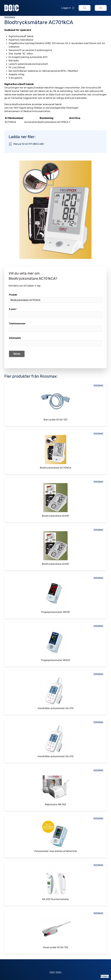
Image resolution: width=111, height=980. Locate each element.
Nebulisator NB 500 (56, 804)
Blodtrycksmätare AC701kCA (56, 468)
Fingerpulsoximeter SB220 (56, 660)
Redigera (105, 976)
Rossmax (10, 17)
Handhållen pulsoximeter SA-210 (56, 708)
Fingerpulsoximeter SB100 (55, 612)
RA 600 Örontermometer (56, 899)
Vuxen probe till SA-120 (56, 947)
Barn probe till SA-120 (55, 420)
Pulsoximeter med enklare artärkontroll (56, 851)
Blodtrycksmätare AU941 (55, 516)
